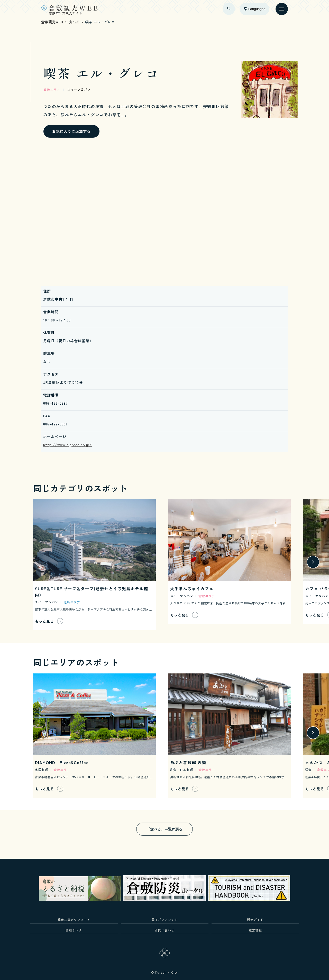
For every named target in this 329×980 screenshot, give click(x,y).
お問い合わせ (164, 930)
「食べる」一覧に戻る (164, 829)
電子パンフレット (164, 920)
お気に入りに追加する (71, 131)
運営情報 (255, 930)
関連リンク (74, 930)
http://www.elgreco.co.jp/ (67, 445)
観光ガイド (255, 920)
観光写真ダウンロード (74, 920)
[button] (313, 562)
